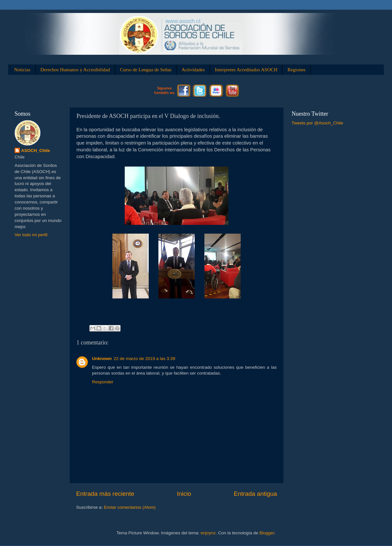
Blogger (267, 533)
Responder (103, 382)
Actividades (193, 70)
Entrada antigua (255, 494)
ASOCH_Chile (35, 151)
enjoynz (208, 533)
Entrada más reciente (105, 494)
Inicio (184, 494)
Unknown (102, 359)
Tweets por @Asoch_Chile (317, 123)
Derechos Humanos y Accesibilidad (75, 70)
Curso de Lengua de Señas (146, 70)
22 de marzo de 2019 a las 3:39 (144, 359)
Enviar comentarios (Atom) (130, 507)
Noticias (22, 70)
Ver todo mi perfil (31, 235)
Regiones (296, 70)
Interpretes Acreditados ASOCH (246, 70)
